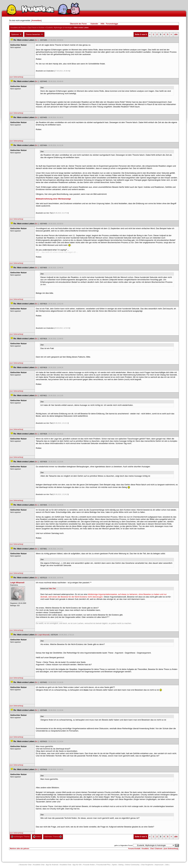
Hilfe (103, 24)
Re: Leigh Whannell (42, 635)
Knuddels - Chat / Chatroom (152, 848)
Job (167, 865)
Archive (41, 28)
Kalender (94, 24)
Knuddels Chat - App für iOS (71, 865)
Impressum (159, 865)
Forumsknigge (112, 24)
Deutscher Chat (25, 865)
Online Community (132, 865)
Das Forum (32, 28)
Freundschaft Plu (103, 865)
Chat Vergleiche (147, 865)
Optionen (16, 34)
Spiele (114, 865)
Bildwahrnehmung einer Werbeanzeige (53, 199)
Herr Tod (52, 588)
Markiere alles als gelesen (19, 848)
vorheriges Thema (20, 837)
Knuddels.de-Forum (18, 28)
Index (37, 837)
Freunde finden (89, 865)
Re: (37, 40)
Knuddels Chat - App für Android (46, 865)
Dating (121, 865)
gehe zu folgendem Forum (124, 845)
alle (176, 34)
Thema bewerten (34, 34)
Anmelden (36, 20)
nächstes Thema (53, 837)
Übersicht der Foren (78, 24)
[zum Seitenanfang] (16, 77)
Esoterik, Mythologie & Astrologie (59, 28)
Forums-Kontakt (134, 848)
